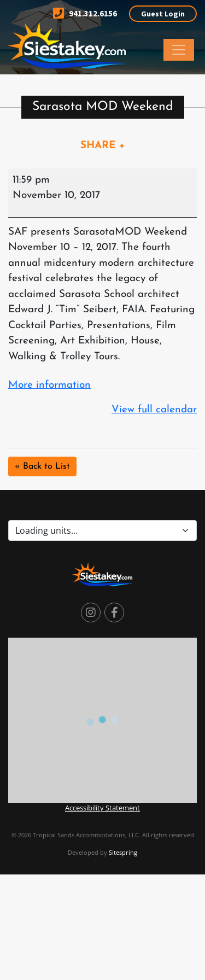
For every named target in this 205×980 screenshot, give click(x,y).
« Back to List (42, 466)
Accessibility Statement (102, 808)
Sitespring (123, 852)
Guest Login (163, 14)
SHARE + (103, 146)
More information (49, 385)
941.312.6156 (85, 13)
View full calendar (154, 410)
